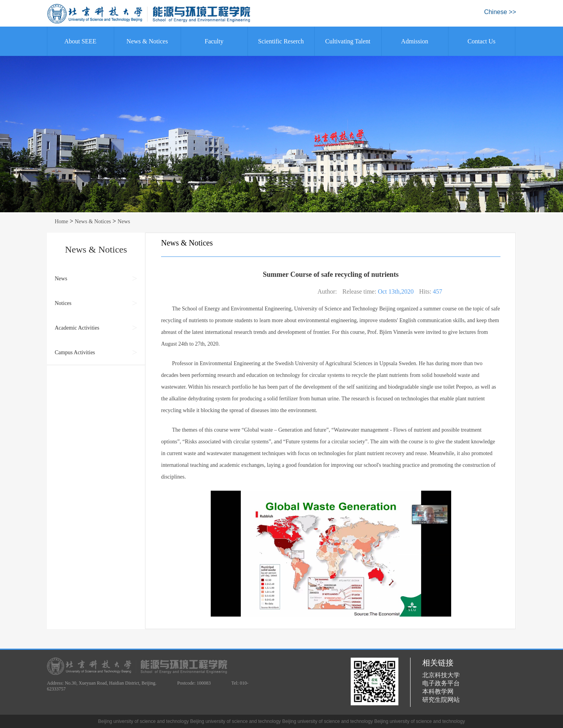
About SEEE (80, 41)
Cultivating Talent (348, 41)
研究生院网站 (441, 700)
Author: (327, 291)
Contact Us (482, 41)
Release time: (359, 291)
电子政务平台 (441, 683)
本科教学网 (438, 691)
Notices (63, 303)
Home (61, 221)
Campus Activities (75, 352)
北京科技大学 (441, 675)
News (124, 221)
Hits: (425, 291)
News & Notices (147, 41)
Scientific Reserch (281, 41)
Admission (415, 41)
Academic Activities (77, 328)
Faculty (214, 41)
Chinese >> (500, 12)
